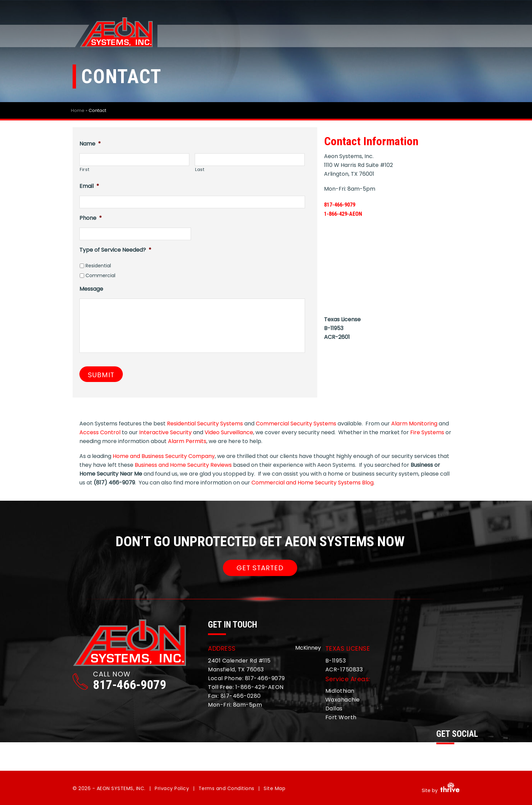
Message (91, 289)
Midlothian (340, 691)
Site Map (274, 788)
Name (90, 144)
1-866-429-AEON (349, 213)
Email (89, 186)
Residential (98, 266)
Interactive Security (165, 432)
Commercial (100, 275)
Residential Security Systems (205, 424)
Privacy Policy (172, 788)
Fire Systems (427, 432)
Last (200, 169)
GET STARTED (260, 568)
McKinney (308, 648)
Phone (91, 218)
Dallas (334, 708)
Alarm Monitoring (414, 424)
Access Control (100, 432)
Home (78, 110)
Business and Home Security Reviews (183, 465)
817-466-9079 (345, 204)
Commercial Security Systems (296, 424)
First (84, 169)
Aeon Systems (116, 33)
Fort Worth (341, 717)
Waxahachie (343, 700)
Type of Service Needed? (115, 250)
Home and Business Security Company (164, 456)
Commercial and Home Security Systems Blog (312, 483)
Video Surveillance (229, 432)
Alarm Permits (187, 441)
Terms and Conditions (226, 788)
